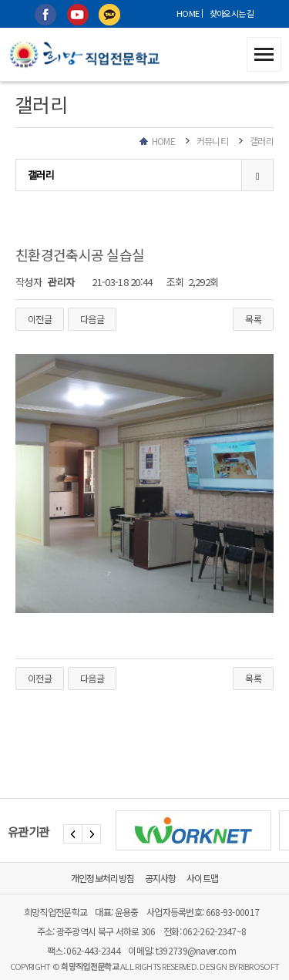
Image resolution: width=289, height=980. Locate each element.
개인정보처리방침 (102, 878)
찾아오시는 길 (232, 13)
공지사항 (161, 878)
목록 (253, 319)
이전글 (40, 319)
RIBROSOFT (259, 966)
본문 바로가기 (0, 0)
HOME (188, 13)
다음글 (92, 319)
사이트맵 (202, 878)
